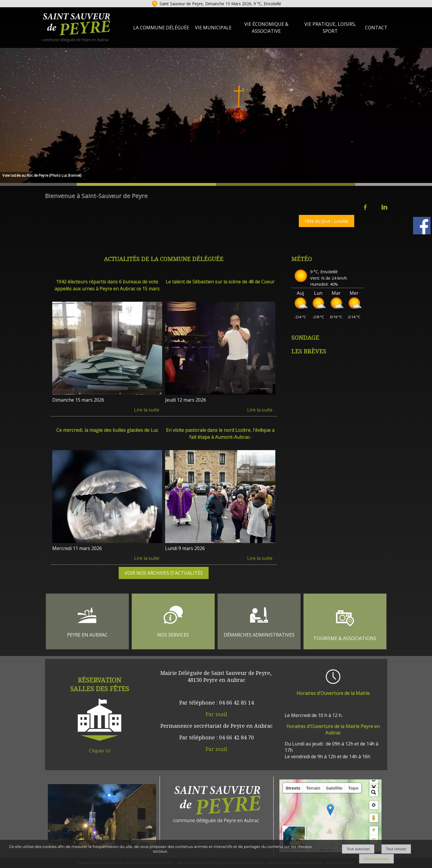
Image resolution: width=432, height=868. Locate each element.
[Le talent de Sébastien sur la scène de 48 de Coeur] (220, 286)
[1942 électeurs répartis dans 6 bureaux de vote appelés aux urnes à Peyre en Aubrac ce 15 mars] (107, 286)
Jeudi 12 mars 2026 (186, 400)
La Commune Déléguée (161, 28)
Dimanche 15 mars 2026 (78, 400)
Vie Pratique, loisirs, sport (330, 28)
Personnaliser (376, 859)
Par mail (216, 714)
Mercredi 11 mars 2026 (77, 548)
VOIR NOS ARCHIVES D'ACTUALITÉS (164, 573)
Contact (376, 28)
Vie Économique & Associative (266, 28)
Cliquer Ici (100, 751)
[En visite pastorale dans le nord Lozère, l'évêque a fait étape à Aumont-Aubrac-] (220, 434)
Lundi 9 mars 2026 (185, 548)
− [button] (374, 840)
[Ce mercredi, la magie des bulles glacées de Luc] (107, 434)
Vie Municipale (213, 28)
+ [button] (374, 831)
